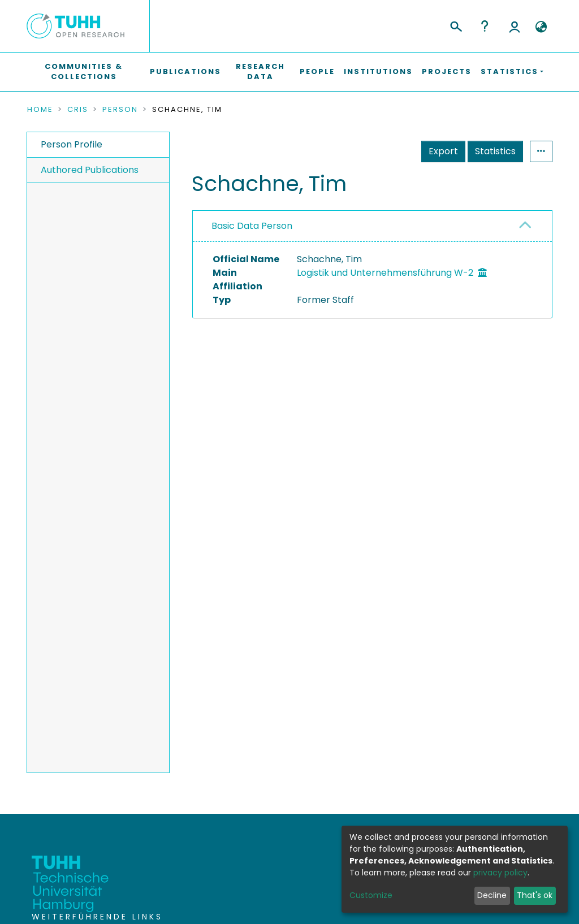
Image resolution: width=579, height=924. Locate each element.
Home (40, 110)
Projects (447, 71)
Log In (515, 26)
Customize (371, 895)
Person (120, 110)
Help (485, 26)
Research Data (260, 71)
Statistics (495, 151)
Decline (492, 895)
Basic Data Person (252, 226)
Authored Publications (90, 170)
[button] (541, 27)
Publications (185, 71)
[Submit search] (455, 25)
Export (443, 151)
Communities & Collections (84, 71)
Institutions (378, 71)
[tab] (372, 226)
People (317, 71)
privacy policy (500, 873)
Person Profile (72, 144)
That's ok (535, 895)
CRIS (78, 110)
